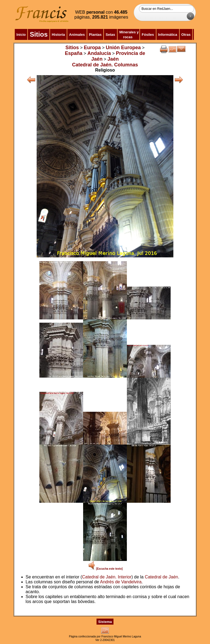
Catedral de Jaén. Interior (107, 577)
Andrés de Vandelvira (121, 582)
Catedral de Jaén (161, 577)
